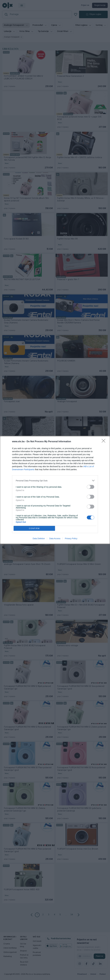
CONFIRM (34, 528)
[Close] (104, 442)
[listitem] (55, 481)
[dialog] (55, 490)
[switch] (91, 487)
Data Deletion (39, 538)
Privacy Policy (71, 538)
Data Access (55, 538)
